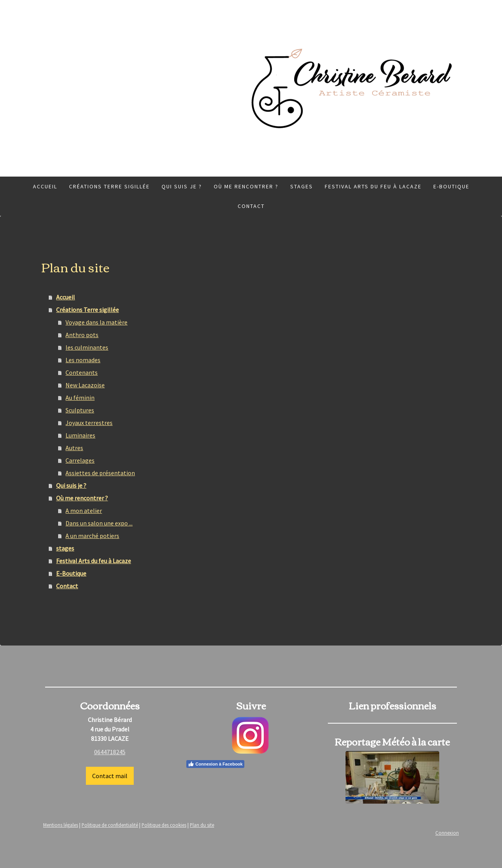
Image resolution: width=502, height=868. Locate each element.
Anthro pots (82, 335)
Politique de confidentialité (110, 825)
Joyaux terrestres (89, 423)
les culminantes (87, 347)
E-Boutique (451, 186)
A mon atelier (84, 511)
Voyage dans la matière (96, 322)
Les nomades (83, 360)
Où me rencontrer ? (246, 186)
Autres (74, 448)
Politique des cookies (164, 825)
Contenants (82, 372)
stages (302, 186)
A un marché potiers (92, 536)
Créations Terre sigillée (109, 186)
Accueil (45, 186)
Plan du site (202, 825)
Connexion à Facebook (215, 764)
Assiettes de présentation (100, 473)
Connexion (447, 833)
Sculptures (80, 410)
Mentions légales (61, 825)
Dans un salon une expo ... (99, 523)
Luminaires (80, 435)
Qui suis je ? (182, 186)
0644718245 (110, 752)
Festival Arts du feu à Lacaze (373, 186)
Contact (251, 206)
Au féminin (80, 398)
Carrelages (80, 460)
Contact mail (110, 776)
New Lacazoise (85, 385)
